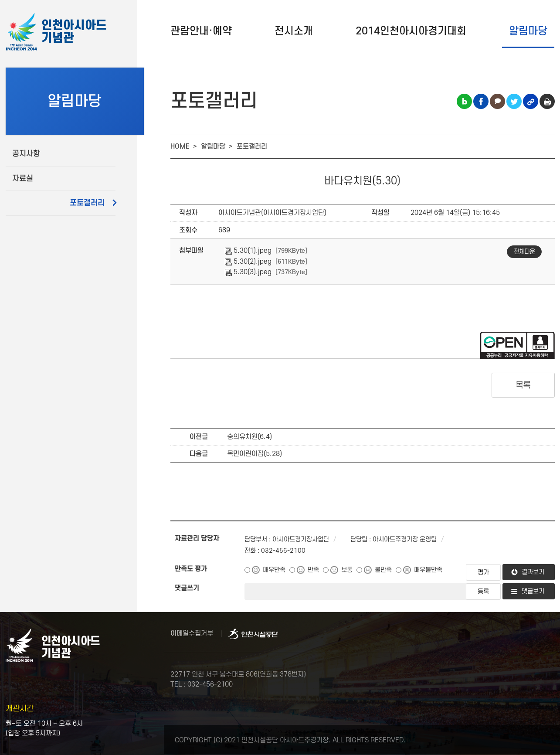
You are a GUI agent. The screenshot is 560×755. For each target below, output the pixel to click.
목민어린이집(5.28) (255, 454)
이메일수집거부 (192, 633)
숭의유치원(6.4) (249, 437)
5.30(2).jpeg (248, 262)
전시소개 (294, 31)
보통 (347, 570)
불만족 (383, 570)
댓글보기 (533, 591)
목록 (523, 385)
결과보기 (533, 572)
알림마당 (528, 31)
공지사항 (26, 154)
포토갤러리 (87, 203)
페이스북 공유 (481, 101)
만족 (313, 570)
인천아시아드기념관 (74, 32)
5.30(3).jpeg (248, 272)
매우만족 (274, 570)
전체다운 (524, 252)
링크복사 (531, 101)
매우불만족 (428, 570)
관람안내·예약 (201, 31)
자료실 (23, 179)
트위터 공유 (514, 101)
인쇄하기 (547, 101)
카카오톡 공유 (497, 101)
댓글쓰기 (187, 588)
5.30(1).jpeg (248, 251)
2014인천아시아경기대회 (411, 31)
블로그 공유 (464, 101)
